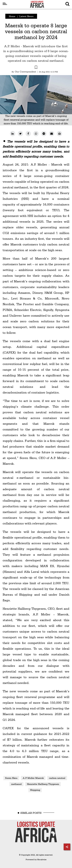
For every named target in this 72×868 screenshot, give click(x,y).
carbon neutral (57, 778)
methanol (16, 784)
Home (12, 16)
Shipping (35, 790)
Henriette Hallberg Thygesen (43, 784)
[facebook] (28, 134)
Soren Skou (11, 778)
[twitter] (20, 134)
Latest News (26, 16)
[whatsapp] (36, 134)
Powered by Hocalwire (36, 860)
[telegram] (44, 134)
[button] (36, 68)
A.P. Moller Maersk (33, 778)
